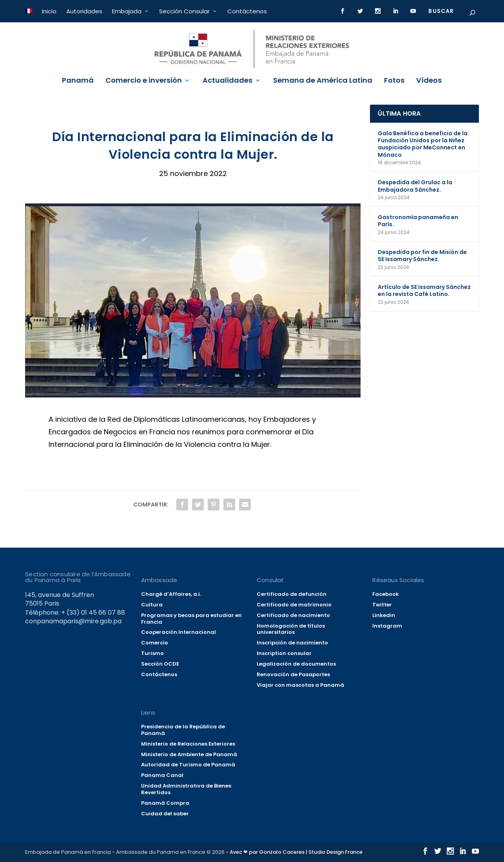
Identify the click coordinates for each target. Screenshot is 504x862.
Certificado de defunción (292, 594)
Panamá (78, 81)
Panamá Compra (165, 803)
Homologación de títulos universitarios (291, 629)
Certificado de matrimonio (294, 605)
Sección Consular (184, 11)
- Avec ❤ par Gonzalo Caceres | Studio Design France (294, 852)
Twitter (382, 605)
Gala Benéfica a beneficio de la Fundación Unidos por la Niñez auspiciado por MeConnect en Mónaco (423, 144)
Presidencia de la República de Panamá (183, 730)
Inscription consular (284, 653)
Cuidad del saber (165, 814)
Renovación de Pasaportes (293, 674)
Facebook (386, 594)
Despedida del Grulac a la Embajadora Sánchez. (415, 186)
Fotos (394, 81)
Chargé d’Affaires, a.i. (171, 594)
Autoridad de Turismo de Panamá (188, 765)
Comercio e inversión (144, 81)
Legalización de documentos (296, 664)
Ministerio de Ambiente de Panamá (189, 754)
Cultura (152, 605)
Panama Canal (162, 775)
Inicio (49, 11)
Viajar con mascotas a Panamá (300, 685)
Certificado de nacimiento (293, 615)
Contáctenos (247, 11)
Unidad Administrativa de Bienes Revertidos (186, 789)
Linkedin (384, 615)
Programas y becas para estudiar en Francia (191, 619)
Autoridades (84, 11)
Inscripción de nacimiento (292, 643)
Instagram (387, 626)
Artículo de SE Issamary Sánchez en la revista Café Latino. (424, 290)
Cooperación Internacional (179, 632)
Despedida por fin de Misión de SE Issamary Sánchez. (422, 256)
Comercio (155, 643)
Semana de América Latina (323, 81)
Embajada (127, 11)
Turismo (152, 653)
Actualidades (228, 81)
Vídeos (429, 81)
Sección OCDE (160, 664)
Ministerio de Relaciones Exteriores (188, 744)
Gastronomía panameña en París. (418, 221)
